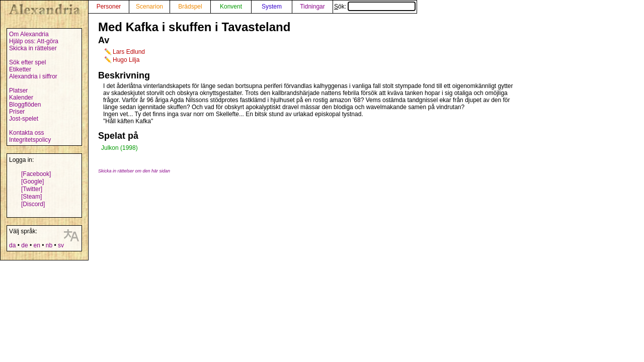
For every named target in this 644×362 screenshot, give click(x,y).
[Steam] (31, 197)
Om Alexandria (29, 34)
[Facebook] (36, 174)
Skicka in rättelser (33, 48)
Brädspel (190, 7)
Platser (18, 90)
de (24, 245)
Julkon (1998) (119, 148)
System (272, 7)
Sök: (375, 7)
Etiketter (20, 69)
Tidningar (312, 7)
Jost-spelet (24, 119)
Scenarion (149, 7)
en (36, 245)
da (12, 245)
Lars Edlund (129, 52)
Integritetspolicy (30, 140)
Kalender (21, 98)
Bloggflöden (25, 105)
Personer (109, 7)
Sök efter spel (27, 62)
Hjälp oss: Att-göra (34, 41)
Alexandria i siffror (33, 76)
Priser (17, 112)
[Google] (32, 182)
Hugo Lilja (126, 60)
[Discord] (33, 204)
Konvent (231, 7)
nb (49, 245)
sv (61, 245)
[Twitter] (32, 189)
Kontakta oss (26, 133)
